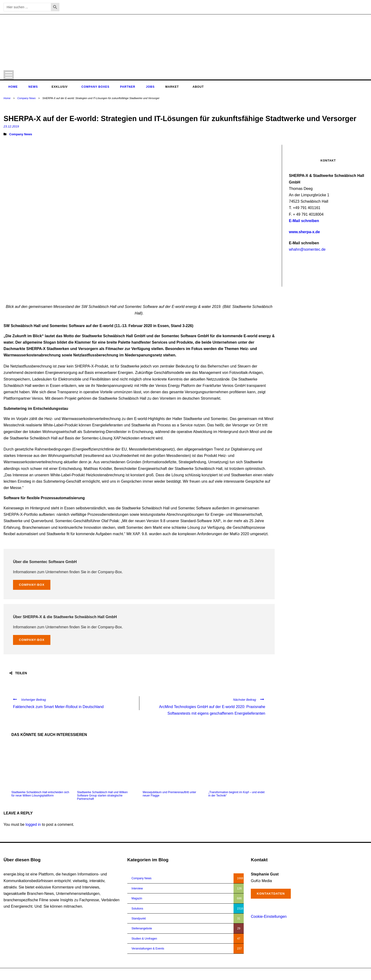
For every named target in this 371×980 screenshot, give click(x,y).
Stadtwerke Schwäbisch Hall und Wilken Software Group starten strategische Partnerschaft (102, 796)
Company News (26, 98)
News (33, 87)
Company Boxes (95, 87)
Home (13, 87)
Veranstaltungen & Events (148, 949)
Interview (137, 888)
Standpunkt (139, 919)
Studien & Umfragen (144, 939)
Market (172, 87)
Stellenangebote (142, 928)
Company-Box (32, 585)
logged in (33, 825)
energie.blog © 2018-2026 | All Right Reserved (33, 974)
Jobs (150, 87)
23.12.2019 (11, 126)
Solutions (137, 909)
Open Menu (9, 75)
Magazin (137, 898)
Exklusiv (60, 87)
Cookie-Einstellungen (269, 917)
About (198, 87)
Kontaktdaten (271, 894)
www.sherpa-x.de (304, 232)
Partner (128, 87)
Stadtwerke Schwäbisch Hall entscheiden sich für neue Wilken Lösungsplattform (40, 794)
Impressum (342, 974)
